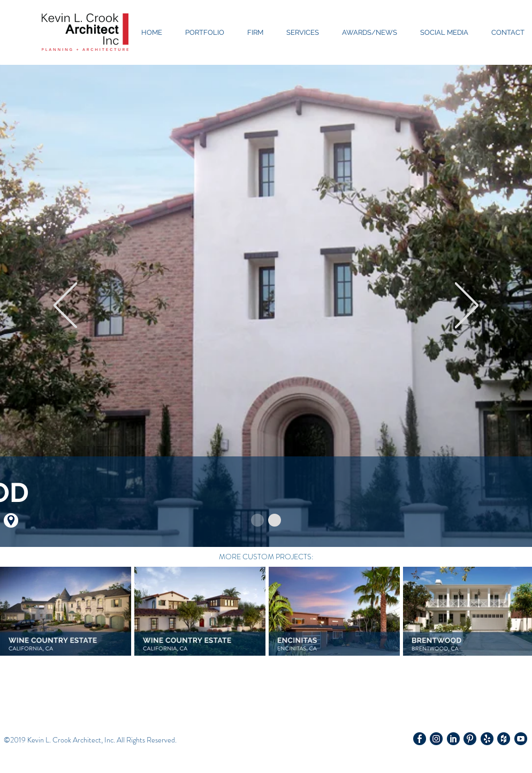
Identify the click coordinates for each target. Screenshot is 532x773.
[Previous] (65, 306)
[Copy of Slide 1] (275, 520)
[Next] (467, 306)
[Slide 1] (257, 520)
